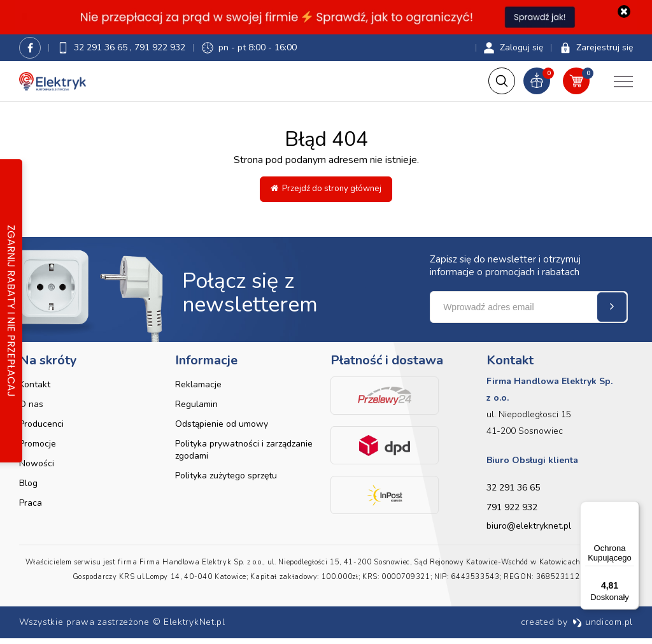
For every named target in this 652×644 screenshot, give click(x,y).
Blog (28, 489)
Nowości (37, 469)
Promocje (38, 449)
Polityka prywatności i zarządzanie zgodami (244, 455)
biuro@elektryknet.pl (529, 532)
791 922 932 (160, 51)
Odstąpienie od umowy (222, 430)
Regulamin (196, 410)
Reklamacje (198, 390)
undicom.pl (603, 628)
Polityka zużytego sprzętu (226, 481)
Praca (31, 509)
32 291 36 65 (102, 51)
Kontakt (35, 390)
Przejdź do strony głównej (326, 194)
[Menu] (632, 509)
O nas (31, 410)
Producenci (41, 430)
